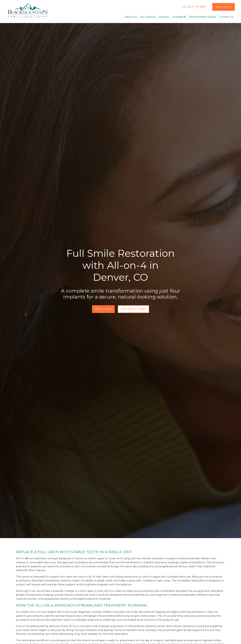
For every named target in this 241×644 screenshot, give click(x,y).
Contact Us (226, 17)
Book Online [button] (224, 7)
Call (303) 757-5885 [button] (133, 309)
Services (164, 17)
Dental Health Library (203, 17)
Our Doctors (148, 17)
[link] (28, 11)
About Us (131, 17)
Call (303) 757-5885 (194, 7)
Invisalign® (179, 17)
